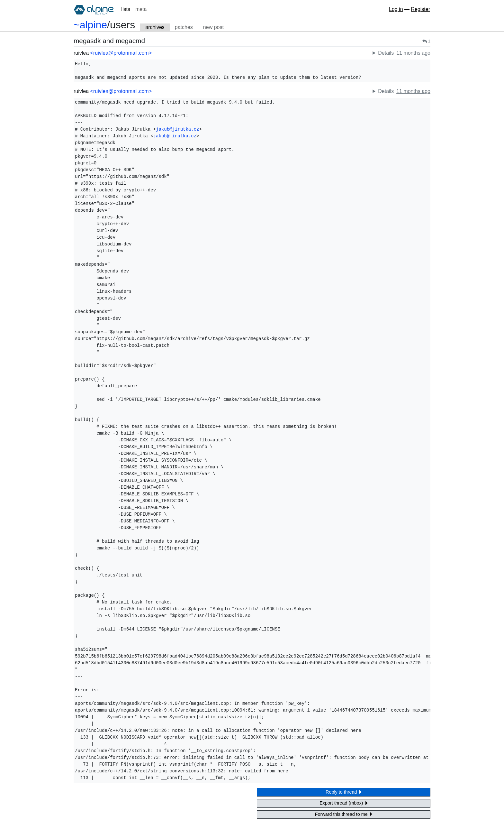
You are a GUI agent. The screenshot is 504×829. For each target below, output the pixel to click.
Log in (396, 9)
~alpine (90, 25)
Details (386, 53)
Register (420, 9)
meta (141, 9)
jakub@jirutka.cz (177, 129)
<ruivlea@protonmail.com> (121, 53)
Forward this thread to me (344, 814)
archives (155, 27)
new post (213, 27)
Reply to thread (344, 792)
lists (126, 9)
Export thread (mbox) (344, 803)
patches (184, 27)
